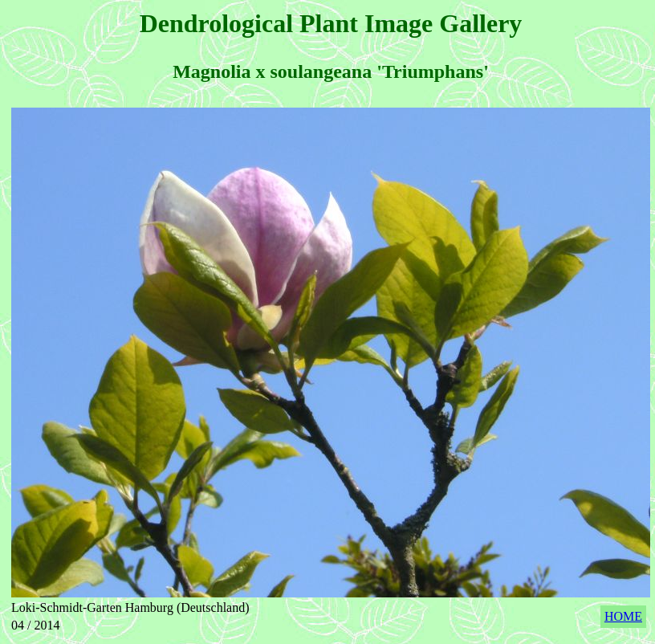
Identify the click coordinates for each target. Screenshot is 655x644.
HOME (623, 616)
